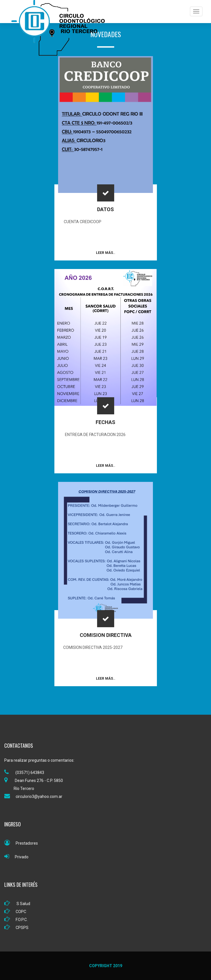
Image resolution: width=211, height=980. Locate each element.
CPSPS (16, 928)
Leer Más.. (106, 253)
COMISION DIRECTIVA (106, 635)
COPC (15, 912)
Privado (16, 857)
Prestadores (21, 843)
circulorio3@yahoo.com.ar (33, 796)
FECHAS (106, 422)
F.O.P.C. (16, 920)
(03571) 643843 (24, 773)
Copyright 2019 (106, 966)
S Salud (17, 904)
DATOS (106, 209)
